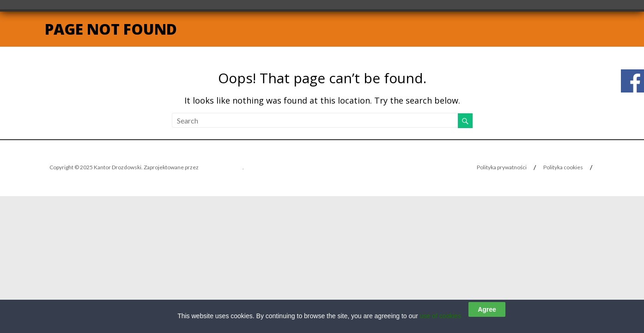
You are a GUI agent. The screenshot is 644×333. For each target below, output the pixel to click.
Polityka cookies (563, 167)
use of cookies (441, 316)
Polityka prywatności (502, 167)
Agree (487, 309)
